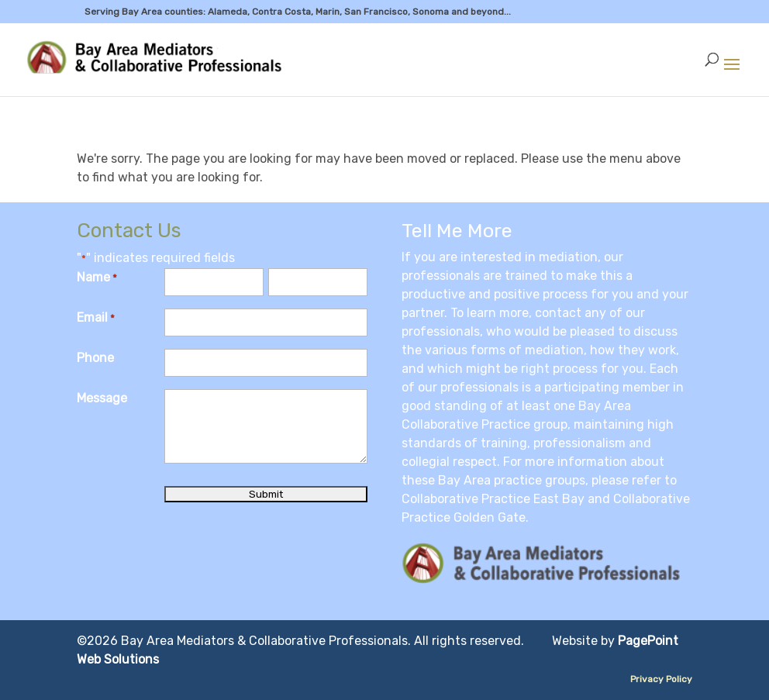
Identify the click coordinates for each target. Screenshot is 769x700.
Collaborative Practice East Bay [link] (493, 499)
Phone (95, 358)
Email (96, 319)
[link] (157, 59)
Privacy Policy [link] (661, 679)
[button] (732, 74)
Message (102, 398)
